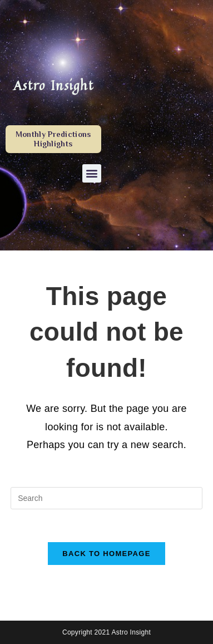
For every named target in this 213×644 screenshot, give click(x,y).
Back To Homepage (106, 554)
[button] (91, 173)
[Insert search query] (106, 498)
